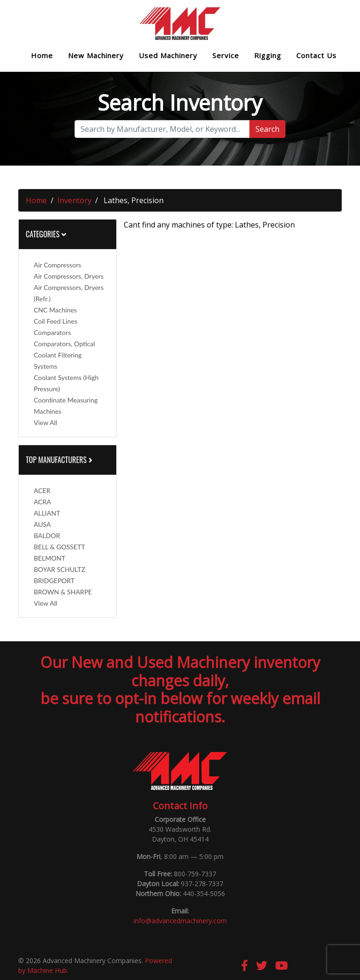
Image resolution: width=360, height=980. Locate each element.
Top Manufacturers (60, 460)
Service (226, 56)
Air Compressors (57, 265)
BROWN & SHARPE (63, 592)
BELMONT (50, 558)
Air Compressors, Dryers (69, 276)
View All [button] (45, 422)
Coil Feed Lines (56, 321)
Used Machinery (168, 56)
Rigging (268, 56)
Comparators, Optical (64, 344)
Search (267, 129)
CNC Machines (55, 310)
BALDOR (47, 536)
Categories (46, 234)
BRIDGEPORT (54, 581)
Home (42, 56)
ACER (42, 490)
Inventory (74, 200)
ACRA (42, 502)
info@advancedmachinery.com (180, 921)
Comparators (52, 332)
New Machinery (96, 56)
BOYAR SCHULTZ (60, 569)
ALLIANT (47, 513)
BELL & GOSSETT (59, 547)
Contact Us (316, 56)
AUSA (42, 524)
